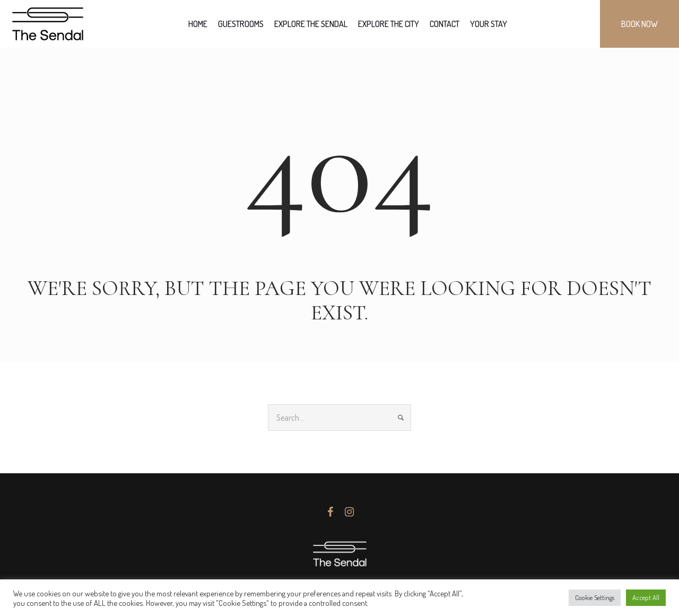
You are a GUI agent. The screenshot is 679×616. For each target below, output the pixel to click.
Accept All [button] (646, 597)
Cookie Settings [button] (595, 597)
